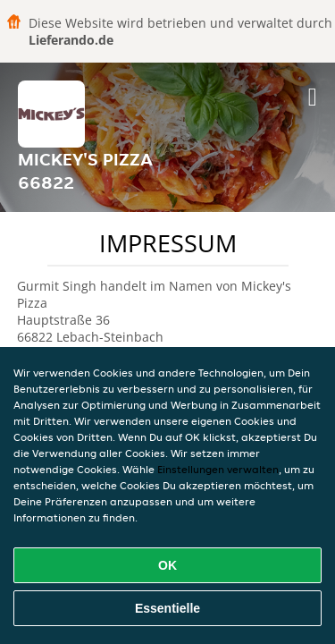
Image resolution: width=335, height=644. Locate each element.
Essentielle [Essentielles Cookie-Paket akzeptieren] (167, 608)
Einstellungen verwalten (218, 469)
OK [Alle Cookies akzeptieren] (167, 565)
